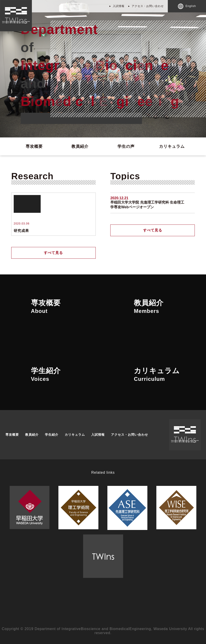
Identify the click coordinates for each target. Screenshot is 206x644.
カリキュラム (172, 146)
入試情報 (119, 6)
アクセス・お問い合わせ (148, 6)
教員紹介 (80, 146)
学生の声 (126, 146)
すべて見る (53, 253)
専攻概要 (34, 146)
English (187, 6)
